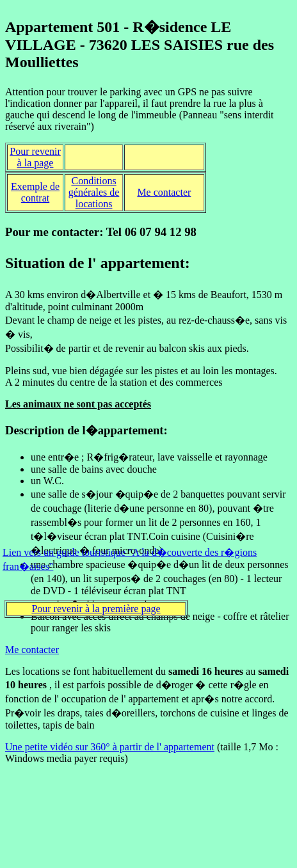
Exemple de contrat (35, 192)
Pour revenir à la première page (96, 609)
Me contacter (164, 192)
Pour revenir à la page (35, 157)
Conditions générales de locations (94, 192)
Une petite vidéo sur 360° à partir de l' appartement (110, 747)
